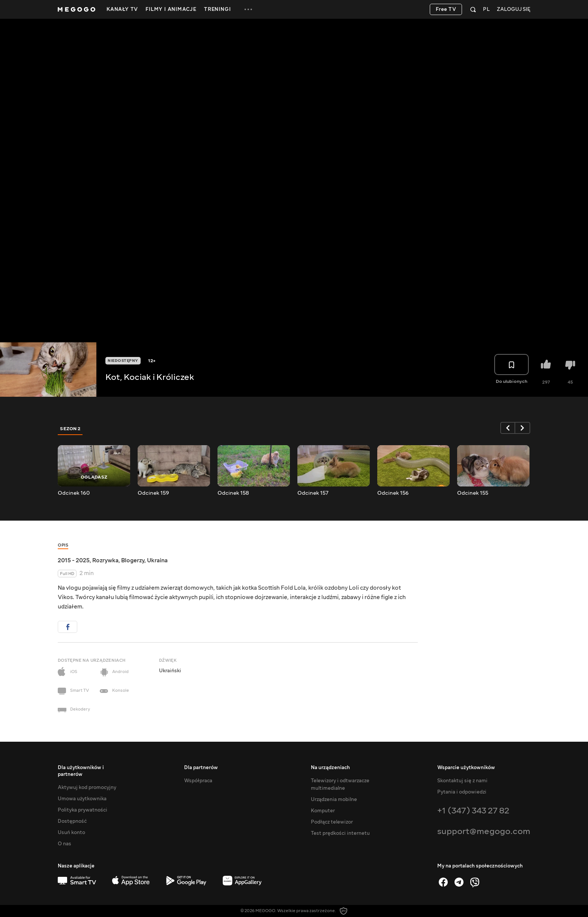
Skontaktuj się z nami (462, 781)
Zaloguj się (514, 10)
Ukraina (157, 560)
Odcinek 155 (473, 493)
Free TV (446, 9)
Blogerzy (133, 560)
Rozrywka (105, 560)
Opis (63, 545)
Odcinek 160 (74, 493)
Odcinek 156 (393, 493)
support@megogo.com (484, 831)
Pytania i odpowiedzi (462, 792)
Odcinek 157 (313, 493)
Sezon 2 (70, 429)
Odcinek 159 (153, 493)
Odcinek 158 (233, 493)
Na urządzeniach (330, 768)
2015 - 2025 (74, 560)
